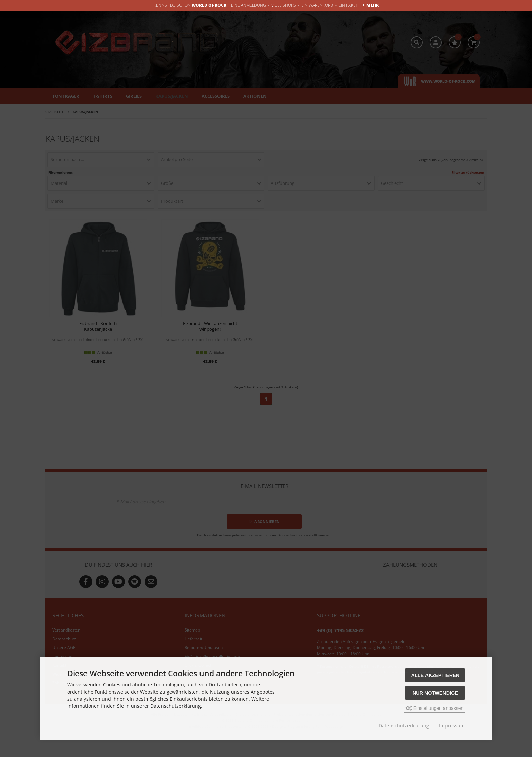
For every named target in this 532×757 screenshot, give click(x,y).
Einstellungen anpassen (435, 708)
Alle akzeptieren (435, 675)
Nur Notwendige (435, 693)
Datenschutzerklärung (404, 726)
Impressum (452, 726)
